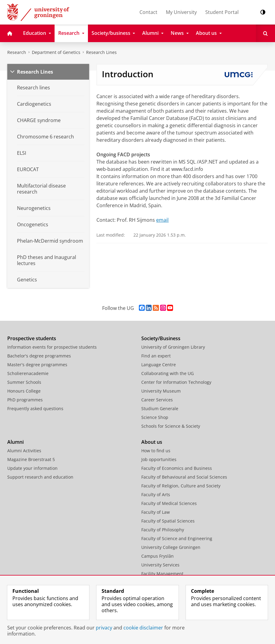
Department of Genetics (56, 52)
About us (152, 442)
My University (181, 12)
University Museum (161, 391)
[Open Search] (265, 33)
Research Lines (101, 52)
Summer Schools (24, 382)
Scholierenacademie (28, 373)
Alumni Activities (24, 451)
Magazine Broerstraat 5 (31, 459)
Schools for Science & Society (171, 426)
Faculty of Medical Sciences (169, 503)
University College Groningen (171, 547)
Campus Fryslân (158, 556)
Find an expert (156, 356)
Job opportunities (159, 459)
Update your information (32, 468)
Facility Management (162, 574)
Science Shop (155, 417)
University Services (160, 565)
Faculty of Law (156, 512)
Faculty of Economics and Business (177, 468)
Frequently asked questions (35, 408)
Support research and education (40, 477)
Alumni (15, 442)
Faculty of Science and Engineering (177, 538)
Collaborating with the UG (168, 373)
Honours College (24, 391)
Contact (148, 12)
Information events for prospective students (52, 347)
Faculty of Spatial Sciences (168, 521)
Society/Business (161, 338)
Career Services (157, 400)
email (162, 220)
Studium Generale (160, 408)
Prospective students (32, 338)
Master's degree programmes (37, 365)
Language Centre (159, 365)
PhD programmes (25, 400)
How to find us (156, 451)
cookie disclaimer (143, 628)
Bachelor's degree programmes (39, 356)
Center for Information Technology (176, 382)
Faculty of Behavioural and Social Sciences (184, 477)
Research (17, 52)
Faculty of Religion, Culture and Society (181, 486)
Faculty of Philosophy (163, 530)
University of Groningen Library (173, 347)
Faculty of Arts (156, 495)
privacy (104, 628)
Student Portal (222, 12)
